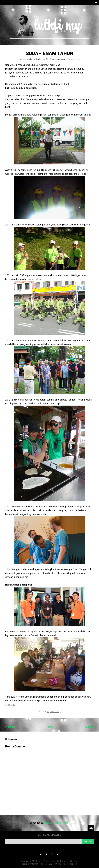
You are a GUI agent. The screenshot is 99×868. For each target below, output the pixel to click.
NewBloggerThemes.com (67, 864)
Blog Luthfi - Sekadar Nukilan (48, 861)
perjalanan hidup (54, 712)
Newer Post (9, 727)
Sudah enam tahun (50, 53)
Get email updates (49, 835)
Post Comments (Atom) (57, 823)
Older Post (91, 727)
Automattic (35, 864)
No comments (74, 59)
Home (50, 727)
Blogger (74, 861)
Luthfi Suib (59, 59)
